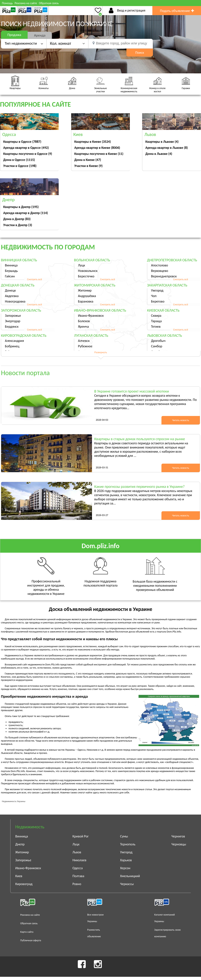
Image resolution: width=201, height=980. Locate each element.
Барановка (86, 301)
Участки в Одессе (20, 166)
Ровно (77, 884)
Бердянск (12, 327)
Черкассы (127, 884)
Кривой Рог (81, 836)
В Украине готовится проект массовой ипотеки (132, 391)
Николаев (79, 860)
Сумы (124, 836)
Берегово (158, 301)
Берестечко (86, 276)
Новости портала (25, 373)
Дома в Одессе (19, 160)
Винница (11, 265)
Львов (77, 852)
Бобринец (12, 346)
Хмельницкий (130, 876)
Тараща (156, 321)
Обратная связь (49, 3)
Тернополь (128, 844)
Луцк (81, 265)
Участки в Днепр (18, 225)
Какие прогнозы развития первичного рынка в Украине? (139, 487)
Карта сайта (27, 932)
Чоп (154, 296)
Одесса (78, 868)
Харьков (126, 860)
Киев (19, 876)
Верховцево (160, 271)
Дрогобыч (158, 341)
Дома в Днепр (17, 219)
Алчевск (84, 341)
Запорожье (13, 316)
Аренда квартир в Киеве (97, 148)
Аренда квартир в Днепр (26, 213)
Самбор (157, 346)
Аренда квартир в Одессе (26, 148)
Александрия (14, 341)
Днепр (20, 844)
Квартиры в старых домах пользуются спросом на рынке (140, 439)
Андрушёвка (87, 296)
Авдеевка (12, 296)
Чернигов (178, 836)
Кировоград (24, 884)
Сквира (156, 316)
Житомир (85, 290)
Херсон (125, 868)
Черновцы (179, 844)
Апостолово (160, 265)
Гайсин (10, 276)
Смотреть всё (35, 279)
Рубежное (85, 346)
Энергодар (13, 321)
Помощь (7, 3)
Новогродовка (15, 301)
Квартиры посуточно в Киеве (99, 154)
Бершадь (11, 271)
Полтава (78, 876)
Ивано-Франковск (91, 316)
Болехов (84, 321)
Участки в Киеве (88, 166)
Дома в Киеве (88, 160)
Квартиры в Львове (162, 142)
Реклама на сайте (26, 3)
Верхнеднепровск (164, 276)
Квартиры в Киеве (93, 142)
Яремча (83, 327)
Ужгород (157, 290)
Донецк (10, 290)
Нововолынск (88, 271)
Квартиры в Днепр (21, 207)
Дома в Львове (159, 154)
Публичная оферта (31, 940)
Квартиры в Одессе (22, 142)
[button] (67, 43)
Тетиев (156, 327)
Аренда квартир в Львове (167, 148)
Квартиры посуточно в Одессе (28, 154)
